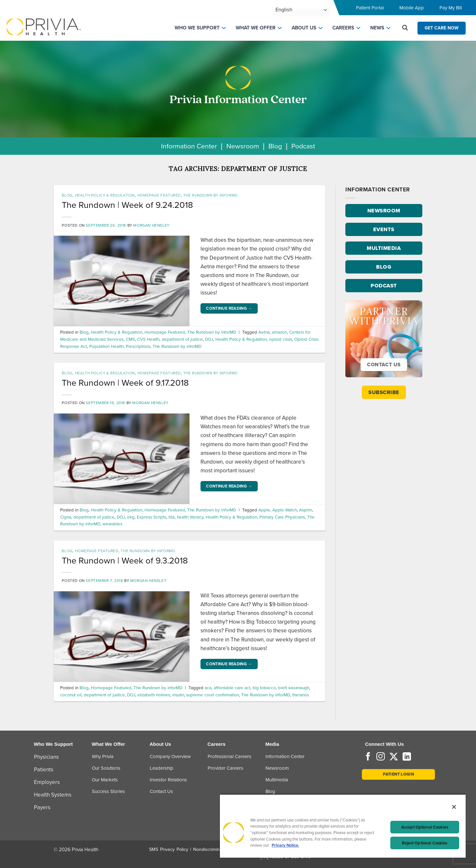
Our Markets (105, 780)
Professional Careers (229, 756)
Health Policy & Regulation (105, 195)
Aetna (264, 332)
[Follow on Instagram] (381, 757)
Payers (42, 807)
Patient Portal (370, 8)
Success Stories (108, 791)
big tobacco (264, 688)
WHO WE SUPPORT (197, 28)
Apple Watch (285, 510)
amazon (279, 332)
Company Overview (170, 756)
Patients (44, 770)
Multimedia (277, 780)
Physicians (46, 757)
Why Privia (103, 756)
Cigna (66, 517)
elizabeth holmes (154, 695)
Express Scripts (151, 517)
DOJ (209, 339)
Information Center (189, 146)
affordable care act (232, 688)
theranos (301, 695)
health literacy (190, 517)
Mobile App (412, 8)
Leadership (162, 768)
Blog (275, 146)
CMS (130, 339)
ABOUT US (304, 28)
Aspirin (306, 510)
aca (208, 688)
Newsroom (243, 146)
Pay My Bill (451, 8)
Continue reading (229, 308)
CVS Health (148, 339)
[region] (343, 826)
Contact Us (161, 791)
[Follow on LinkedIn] (407, 757)
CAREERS (343, 28)
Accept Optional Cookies (425, 827)
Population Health (106, 346)
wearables (112, 524)
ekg (131, 517)
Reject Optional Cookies (425, 843)
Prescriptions (138, 346)
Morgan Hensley (151, 225)
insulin (178, 695)
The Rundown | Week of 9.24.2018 (127, 205)
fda (172, 517)
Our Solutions (106, 768)
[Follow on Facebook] (368, 757)
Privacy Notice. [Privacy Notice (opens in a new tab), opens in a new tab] (285, 845)
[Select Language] (301, 10)
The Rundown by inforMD (211, 195)
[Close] (454, 807)
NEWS (377, 28)
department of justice (182, 339)
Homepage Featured (159, 195)
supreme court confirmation (213, 695)
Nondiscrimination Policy (218, 849)
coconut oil (71, 695)
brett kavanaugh (294, 688)
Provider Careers (225, 768)
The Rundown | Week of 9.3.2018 (125, 561)
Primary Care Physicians (282, 517)
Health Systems (53, 795)
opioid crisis (281, 339)
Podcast (303, 146)
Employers (47, 782)
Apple (264, 510)
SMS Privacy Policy (169, 849)
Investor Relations (168, 780)
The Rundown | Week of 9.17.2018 (125, 383)
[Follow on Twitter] (394, 757)
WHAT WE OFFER (256, 28)
